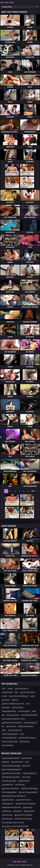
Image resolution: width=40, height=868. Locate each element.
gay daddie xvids (8, 785)
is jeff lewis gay (25, 742)
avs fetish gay (6, 811)
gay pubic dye (28, 807)
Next (33, 491)
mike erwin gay (7, 815)
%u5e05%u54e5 (7, 692)
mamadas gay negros (9, 781)
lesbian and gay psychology (11, 766)
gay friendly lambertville (29, 715)
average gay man (8, 804)
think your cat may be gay (23, 819)
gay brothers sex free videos (11, 773)
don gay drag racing (15, 730)
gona (27, 762)
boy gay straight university (11, 758)
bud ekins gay (20, 785)
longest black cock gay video (11, 807)
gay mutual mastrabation (10, 788)
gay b (33, 696)
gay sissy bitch (11, 726)
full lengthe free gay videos (11, 777)
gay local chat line (17, 762)
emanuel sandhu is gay (10, 742)
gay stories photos (8, 800)
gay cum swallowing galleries (12, 769)
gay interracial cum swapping (25, 804)
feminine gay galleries (9, 792)
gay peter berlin (29, 811)
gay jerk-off (26, 766)
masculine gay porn (31, 723)
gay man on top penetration (28, 792)
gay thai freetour (18, 707)
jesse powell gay (7, 745)
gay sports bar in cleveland (23, 815)
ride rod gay (26, 777)
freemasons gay (7, 819)
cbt (3, 726)
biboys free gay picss (30, 773)
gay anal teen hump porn (27, 738)
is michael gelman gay (9, 738)
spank (4, 730)
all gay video (17, 811)
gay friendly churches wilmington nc (14, 796)
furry (4, 688)
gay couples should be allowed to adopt (15, 826)
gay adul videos (27, 758)
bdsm (34, 711)
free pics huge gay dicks (10, 734)
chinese (10, 688)
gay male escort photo (28, 692)
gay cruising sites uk (22, 688)
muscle (4, 696)
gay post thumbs (24, 781)
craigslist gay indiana (9, 711)
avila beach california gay (29, 788)
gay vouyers (6, 707)
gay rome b (6, 700)
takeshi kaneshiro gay (26, 726)
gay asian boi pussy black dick (12, 723)
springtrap (5, 762)
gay (3, 715)
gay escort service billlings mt (19, 696)
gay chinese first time (24, 800)
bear (16, 692)
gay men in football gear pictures (13, 704)
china (22, 734)
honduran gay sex (24, 711)
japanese (15, 700)
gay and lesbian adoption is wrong (13, 719)
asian (28, 704)
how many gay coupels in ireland (13, 822)
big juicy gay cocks (13, 715)
